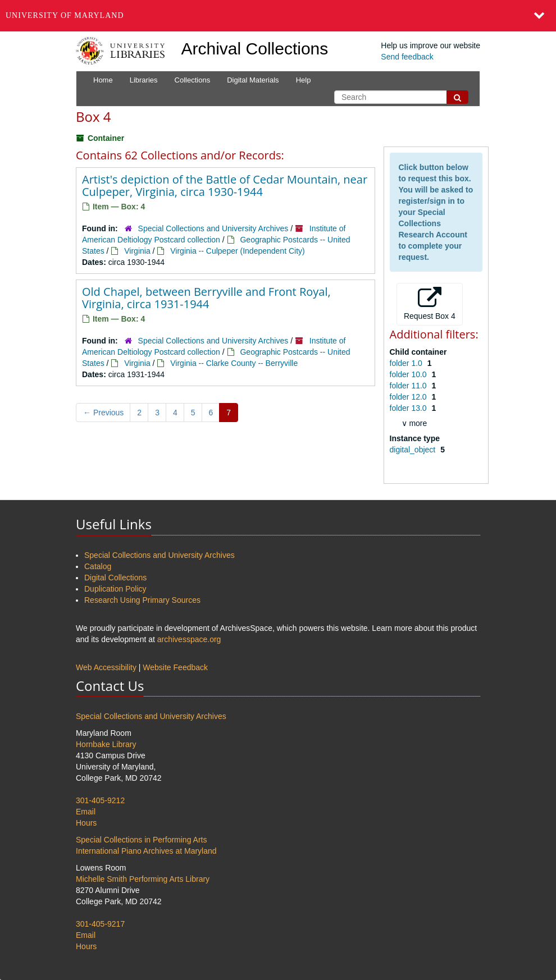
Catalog (98, 566)
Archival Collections (255, 49)
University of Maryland (65, 15)
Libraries (144, 80)
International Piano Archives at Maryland (146, 851)
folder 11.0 (409, 386)
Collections (193, 80)
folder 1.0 (407, 363)
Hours (86, 823)
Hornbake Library (106, 744)
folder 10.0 (409, 374)
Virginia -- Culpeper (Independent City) (237, 251)
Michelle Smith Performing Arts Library (143, 879)
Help (304, 80)
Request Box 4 (430, 304)
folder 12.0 (409, 397)
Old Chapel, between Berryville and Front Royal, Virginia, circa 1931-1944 (206, 298)
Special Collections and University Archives (213, 228)
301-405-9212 (100, 800)
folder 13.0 (409, 408)
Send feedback (407, 57)
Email (86, 812)
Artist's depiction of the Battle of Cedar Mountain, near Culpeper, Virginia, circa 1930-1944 (225, 186)
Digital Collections (115, 578)
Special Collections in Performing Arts (141, 840)
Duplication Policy (115, 589)
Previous (103, 413)
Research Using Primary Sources (142, 600)
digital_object (414, 450)
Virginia (137, 251)
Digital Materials (253, 80)
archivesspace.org (189, 639)
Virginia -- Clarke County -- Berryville (234, 363)
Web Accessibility (106, 667)
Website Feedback (175, 667)
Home (103, 80)
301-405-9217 (100, 924)
